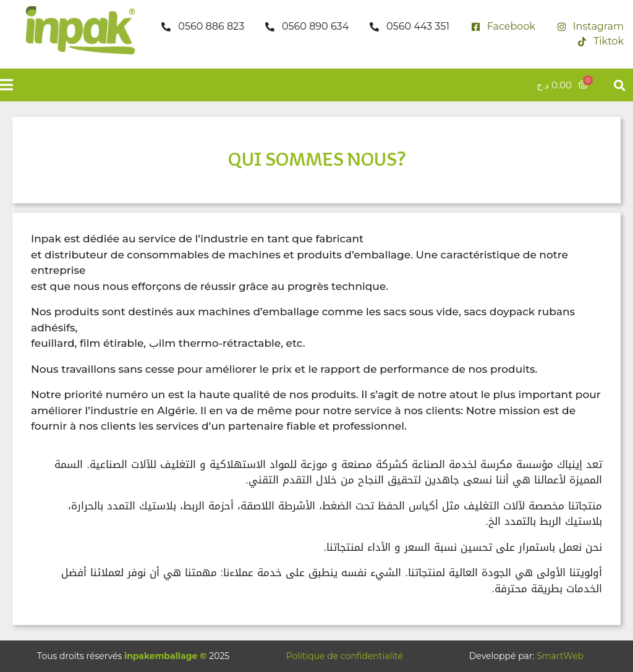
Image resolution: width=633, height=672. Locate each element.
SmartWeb (560, 656)
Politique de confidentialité (345, 656)
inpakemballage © (165, 656)
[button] (620, 85)
